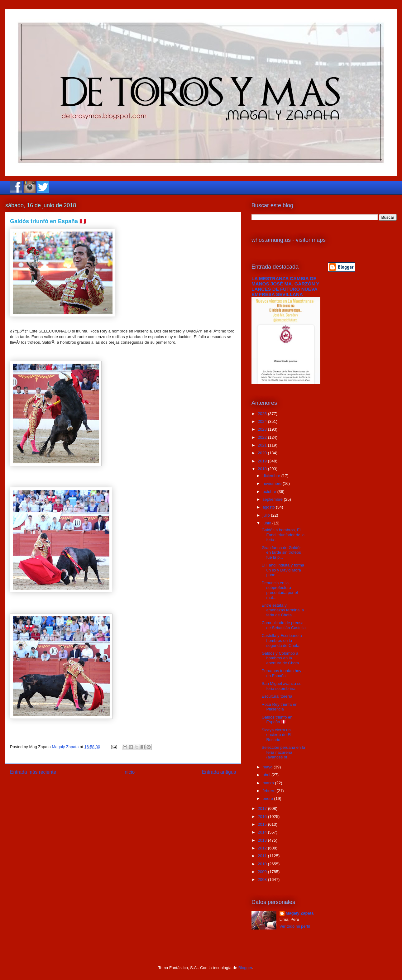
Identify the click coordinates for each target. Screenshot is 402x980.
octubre (270, 492)
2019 (263, 461)
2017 (263, 808)
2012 (263, 848)
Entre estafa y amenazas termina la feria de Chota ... (283, 610)
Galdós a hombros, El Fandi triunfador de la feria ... (283, 535)
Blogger (245, 968)
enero (268, 798)
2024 (263, 421)
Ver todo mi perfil (295, 926)
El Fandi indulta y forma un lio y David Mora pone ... (283, 570)
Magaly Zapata (300, 913)
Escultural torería (277, 696)
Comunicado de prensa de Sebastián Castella (283, 625)
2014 (263, 832)
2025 (263, 414)
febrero (270, 791)
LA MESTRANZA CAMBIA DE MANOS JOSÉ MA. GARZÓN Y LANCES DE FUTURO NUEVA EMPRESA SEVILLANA (285, 286)
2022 (263, 437)
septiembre (273, 499)
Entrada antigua (219, 772)
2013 (263, 840)
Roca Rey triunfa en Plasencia (279, 707)
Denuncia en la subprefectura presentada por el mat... (280, 590)
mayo (268, 767)
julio (267, 515)
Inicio (129, 772)
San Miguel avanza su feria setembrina (281, 686)
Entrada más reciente (33, 772)
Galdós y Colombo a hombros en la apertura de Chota (280, 658)
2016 (263, 817)
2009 (263, 872)
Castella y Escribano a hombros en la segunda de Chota (282, 640)
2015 (263, 824)
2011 (263, 856)
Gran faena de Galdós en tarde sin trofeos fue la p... (281, 552)
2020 (263, 453)
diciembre (272, 476)
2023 (263, 429)
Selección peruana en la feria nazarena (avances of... (283, 752)
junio (268, 523)
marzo (269, 783)
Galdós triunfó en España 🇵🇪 (277, 720)
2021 (263, 445)
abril (267, 775)
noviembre (273, 483)
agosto (269, 507)
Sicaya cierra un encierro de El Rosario (276, 735)
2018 (263, 469)
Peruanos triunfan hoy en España (281, 673)
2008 (263, 880)
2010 (263, 864)
